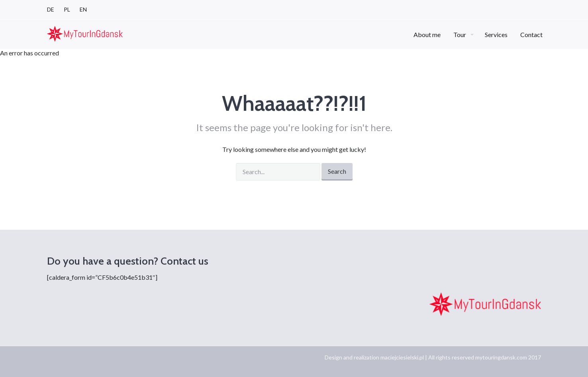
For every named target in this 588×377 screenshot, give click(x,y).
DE (51, 9)
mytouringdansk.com (501, 357)
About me (427, 34)
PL (67, 9)
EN (83, 9)
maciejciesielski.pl (402, 357)
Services (496, 34)
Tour (460, 34)
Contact (531, 34)
